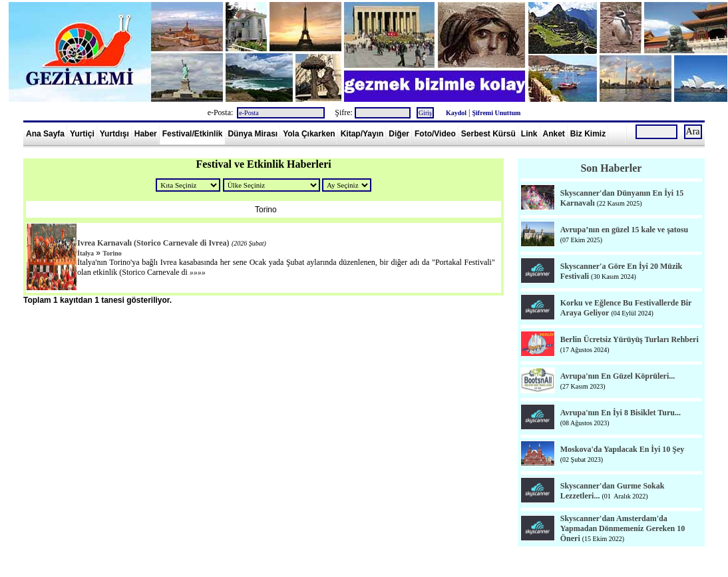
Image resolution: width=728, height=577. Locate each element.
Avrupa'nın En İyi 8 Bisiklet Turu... (621, 413)
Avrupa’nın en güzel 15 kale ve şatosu (624, 230)
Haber (146, 134)
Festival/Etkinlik (193, 134)
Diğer (399, 134)
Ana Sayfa (45, 134)
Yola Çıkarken (309, 134)
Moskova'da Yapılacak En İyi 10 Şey (623, 449)
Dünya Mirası (253, 134)
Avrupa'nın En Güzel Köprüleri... (618, 376)
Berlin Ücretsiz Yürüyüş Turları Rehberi (630, 339)
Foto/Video (435, 134)
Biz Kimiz (588, 134)
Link (529, 134)
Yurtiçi (82, 134)
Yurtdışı (114, 134)
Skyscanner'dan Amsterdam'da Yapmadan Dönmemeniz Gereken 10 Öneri (623, 528)
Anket (554, 134)
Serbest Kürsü (488, 134)
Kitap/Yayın (362, 134)
